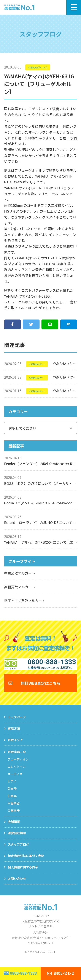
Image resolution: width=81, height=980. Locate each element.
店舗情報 (14, 827)
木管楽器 (14, 809)
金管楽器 (14, 816)
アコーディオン (18, 765)
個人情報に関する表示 (23, 873)
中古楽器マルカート (20, 573)
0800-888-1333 (23, 973)
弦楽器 (12, 794)
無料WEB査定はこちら (41, 688)
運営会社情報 (17, 838)
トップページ (17, 723)
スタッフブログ (18, 850)
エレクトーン (17, 772)
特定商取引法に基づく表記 (26, 861)
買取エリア (15, 745)
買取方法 (14, 734)
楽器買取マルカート (20, 587)
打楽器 (12, 801)
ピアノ (12, 787)
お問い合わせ (17, 884)
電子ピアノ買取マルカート (25, 601)
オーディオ (15, 779)
